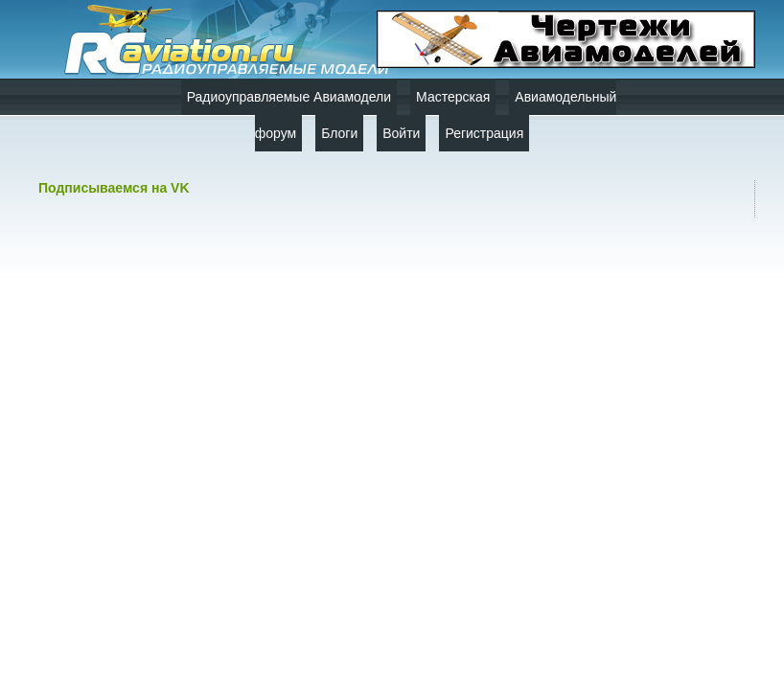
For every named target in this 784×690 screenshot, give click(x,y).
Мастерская (453, 97)
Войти (401, 133)
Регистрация (484, 133)
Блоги (339, 133)
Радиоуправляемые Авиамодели (289, 97)
